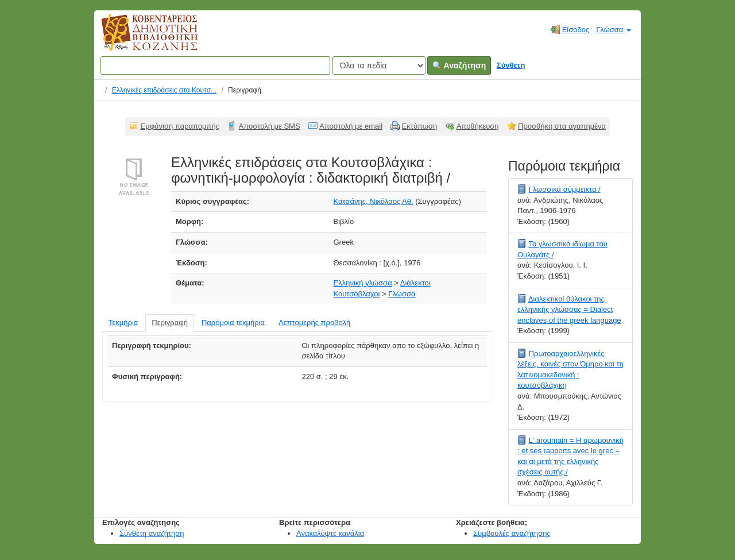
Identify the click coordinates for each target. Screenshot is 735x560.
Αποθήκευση (478, 126)
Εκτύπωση (420, 126)
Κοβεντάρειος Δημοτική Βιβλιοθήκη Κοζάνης (139, 39)
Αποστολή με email (351, 126)
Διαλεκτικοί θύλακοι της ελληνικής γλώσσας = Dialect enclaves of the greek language (569, 310)
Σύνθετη (511, 65)
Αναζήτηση (459, 65)
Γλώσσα (614, 30)
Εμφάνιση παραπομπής (180, 126)
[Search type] (379, 65)
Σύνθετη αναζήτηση (152, 533)
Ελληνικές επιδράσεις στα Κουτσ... (164, 90)
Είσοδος (570, 29)
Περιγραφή (170, 323)
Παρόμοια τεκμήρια (233, 323)
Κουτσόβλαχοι (357, 294)
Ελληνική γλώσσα (363, 283)
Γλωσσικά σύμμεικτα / (565, 189)
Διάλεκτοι (415, 283)
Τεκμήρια (123, 323)
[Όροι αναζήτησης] (215, 65)
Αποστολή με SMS (270, 126)
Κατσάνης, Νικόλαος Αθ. (374, 201)
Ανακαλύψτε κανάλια (330, 533)
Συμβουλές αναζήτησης (512, 533)
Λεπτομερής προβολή (314, 323)
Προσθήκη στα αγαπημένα (562, 126)
